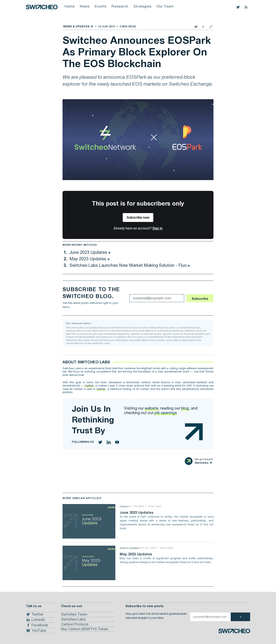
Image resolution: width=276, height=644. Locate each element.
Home (70, 6)
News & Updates (76, 26)
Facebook (37, 625)
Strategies (142, 6)
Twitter (35, 614)
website (151, 408)
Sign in (158, 228)
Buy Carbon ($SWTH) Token (85, 629)
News (85, 6)
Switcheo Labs (73, 619)
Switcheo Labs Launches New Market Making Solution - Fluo (128, 265)
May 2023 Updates (88, 259)
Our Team (165, 6)
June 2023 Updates (88, 252)
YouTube (36, 630)
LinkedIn (36, 620)
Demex (101, 389)
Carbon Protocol (75, 624)
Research (120, 6)
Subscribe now (138, 218)
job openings (166, 413)
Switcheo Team (74, 614)
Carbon (89, 386)
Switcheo (202, 463)
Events (100, 6)
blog (185, 408)
